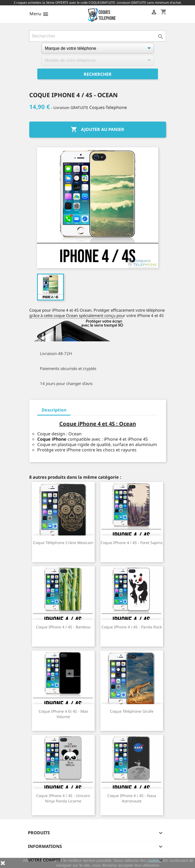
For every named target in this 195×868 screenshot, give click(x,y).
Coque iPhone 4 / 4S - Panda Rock (132, 627)
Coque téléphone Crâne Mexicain (63, 543)
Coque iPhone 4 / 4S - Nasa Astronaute (132, 798)
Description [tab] (54, 410)
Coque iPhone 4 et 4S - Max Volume (63, 714)
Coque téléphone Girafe (132, 711)
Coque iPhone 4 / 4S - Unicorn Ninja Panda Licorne (63, 798)
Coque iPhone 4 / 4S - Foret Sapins (132, 543)
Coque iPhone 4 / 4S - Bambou (63, 627)
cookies (154, 860)
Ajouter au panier (98, 130)
